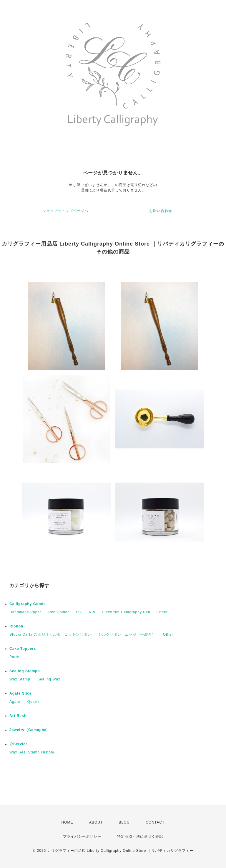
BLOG (124, 822)
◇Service (19, 744)
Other (163, 612)
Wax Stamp (20, 679)
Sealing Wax (49, 679)
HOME (67, 822)
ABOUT (96, 822)
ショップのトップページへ (65, 211)
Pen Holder (59, 612)
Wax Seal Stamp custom (32, 752)
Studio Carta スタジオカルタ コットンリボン (50, 635)
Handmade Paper (25, 612)
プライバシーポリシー (82, 836)
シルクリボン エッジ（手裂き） (127, 635)
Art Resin (19, 716)
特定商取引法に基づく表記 (140, 836)
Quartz (34, 702)
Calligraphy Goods (28, 604)
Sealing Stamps (25, 671)
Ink (79, 612)
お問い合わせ (161, 211)
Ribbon (16, 626)
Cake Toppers (23, 649)
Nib (92, 612)
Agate (15, 702)
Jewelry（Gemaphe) (29, 730)
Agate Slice (21, 693)
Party (14, 657)
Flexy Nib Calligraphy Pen (126, 612)
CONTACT (155, 822)
